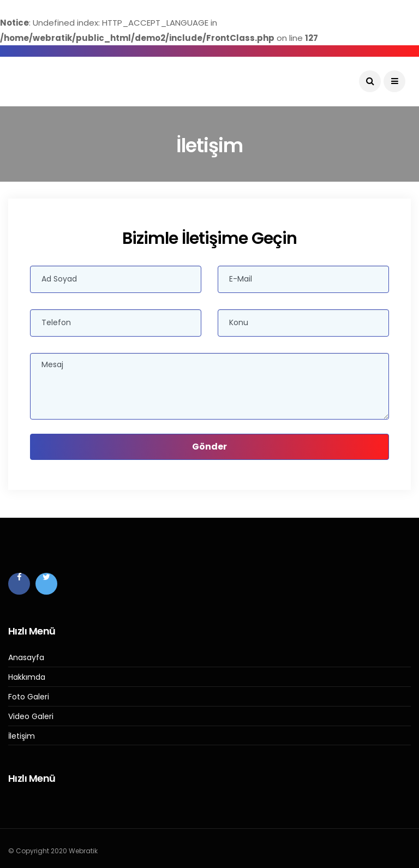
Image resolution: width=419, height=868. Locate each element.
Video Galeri (31, 717)
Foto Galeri (29, 697)
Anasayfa (26, 658)
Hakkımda (27, 677)
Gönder (209, 447)
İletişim (22, 736)
